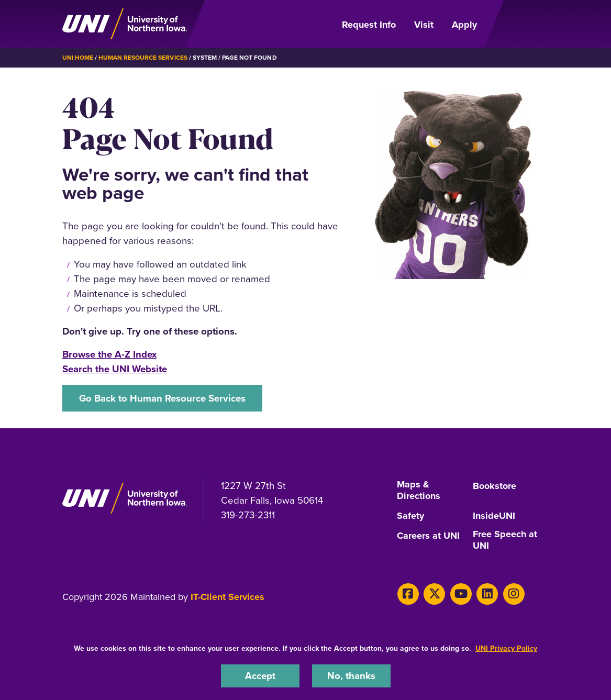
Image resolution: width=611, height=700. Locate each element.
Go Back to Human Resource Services (162, 398)
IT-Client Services (227, 597)
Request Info (369, 25)
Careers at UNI (428, 536)
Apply (464, 25)
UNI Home (78, 58)
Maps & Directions (419, 491)
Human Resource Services (143, 58)
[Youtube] (461, 594)
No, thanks (351, 676)
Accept (260, 676)
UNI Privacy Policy (506, 648)
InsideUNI (494, 516)
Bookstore (495, 486)
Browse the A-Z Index (109, 354)
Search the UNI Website (115, 369)
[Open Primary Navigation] (519, 24)
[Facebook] (408, 594)
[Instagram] (514, 594)
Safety (410, 516)
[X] (434, 594)
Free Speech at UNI (505, 540)
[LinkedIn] (487, 594)
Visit (424, 25)
